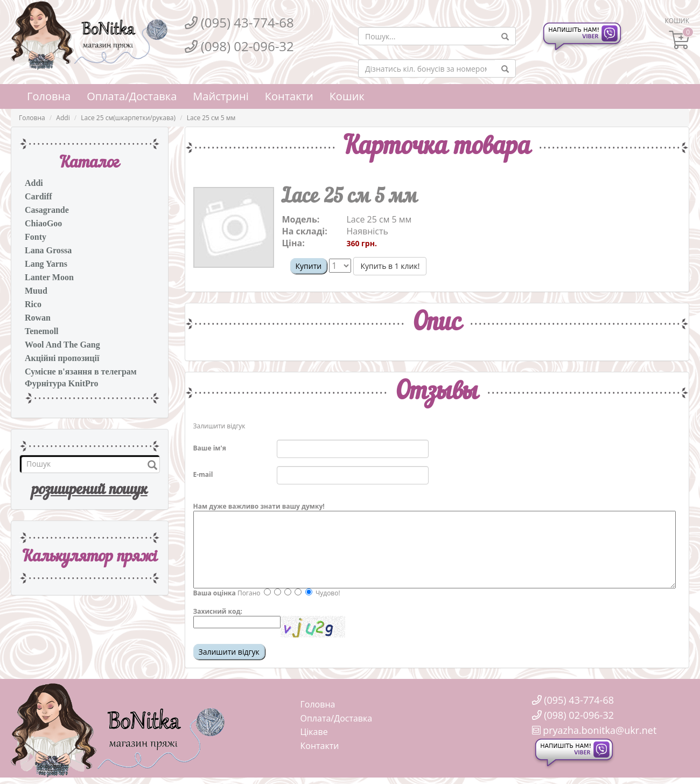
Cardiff (38, 196)
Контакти (289, 96)
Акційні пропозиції (62, 358)
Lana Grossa (48, 250)
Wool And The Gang (62, 345)
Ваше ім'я (210, 448)
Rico (33, 304)
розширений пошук (90, 490)
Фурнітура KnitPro (62, 383)
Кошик (347, 96)
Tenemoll (42, 331)
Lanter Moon (49, 277)
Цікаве (314, 732)
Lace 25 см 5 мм (211, 118)
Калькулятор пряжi (90, 557)
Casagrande (47, 210)
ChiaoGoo (43, 223)
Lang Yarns (46, 264)
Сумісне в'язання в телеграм (81, 372)
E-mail (203, 474)
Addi (63, 118)
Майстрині (220, 96)
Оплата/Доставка (132, 96)
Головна (49, 96)
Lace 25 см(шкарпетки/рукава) (128, 118)
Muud (36, 291)
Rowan (38, 318)
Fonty (36, 237)
